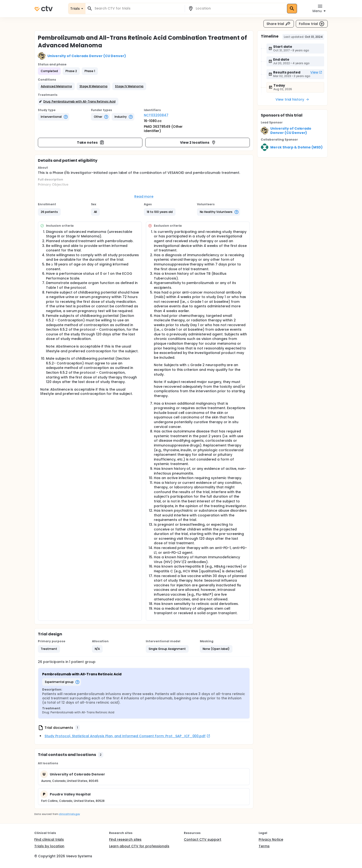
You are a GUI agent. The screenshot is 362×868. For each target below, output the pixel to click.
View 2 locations (198, 142)
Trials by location (49, 846)
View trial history (292, 99)
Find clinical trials (49, 839)
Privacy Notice (271, 839)
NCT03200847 (156, 115)
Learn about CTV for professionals (139, 846)
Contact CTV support (203, 839)
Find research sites (125, 839)
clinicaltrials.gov (69, 814)
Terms (264, 846)
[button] (56, 86)
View (316, 72)
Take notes (91, 142)
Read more (144, 196)
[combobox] (138, 8)
